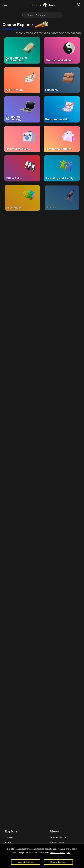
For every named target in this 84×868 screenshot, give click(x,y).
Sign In (9, 843)
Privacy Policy (57, 843)
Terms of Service (58, 837)
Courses (9, 837)
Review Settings (58, 862)
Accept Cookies (26, 862)
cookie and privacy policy (60, 853)
